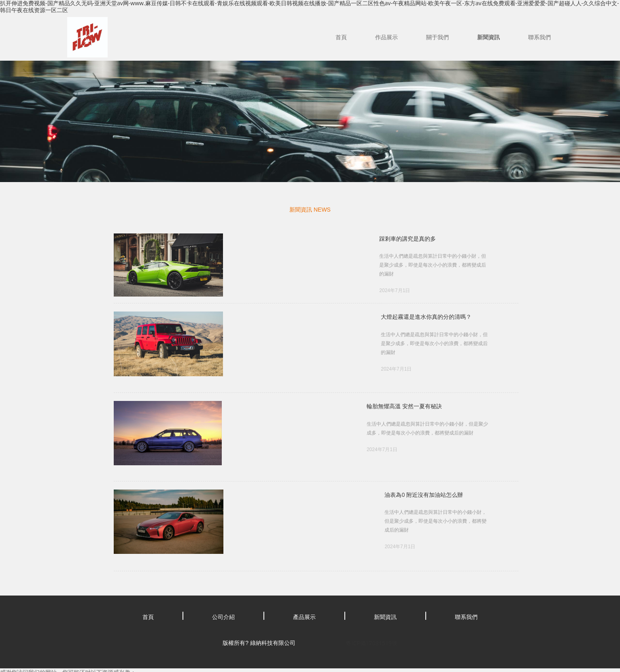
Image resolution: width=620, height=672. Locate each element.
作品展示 (386, 37)
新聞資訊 (488, 37)
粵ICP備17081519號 (371, 618)
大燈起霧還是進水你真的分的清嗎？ (242, 319)
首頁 (341, 37)
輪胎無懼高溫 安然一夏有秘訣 (235, 399)
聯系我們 (539, 37)
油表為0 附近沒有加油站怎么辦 (236, 479)
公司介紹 (223, 591)
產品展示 (304, 591)
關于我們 (437, 37)
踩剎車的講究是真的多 (225, 238)
